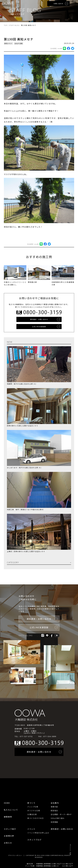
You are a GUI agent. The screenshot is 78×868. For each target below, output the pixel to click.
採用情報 (54, 822)
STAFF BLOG (14, 25)
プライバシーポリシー (15, 855)
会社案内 (55, 803)
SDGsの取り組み (58, 818)
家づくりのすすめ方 (35, 818)
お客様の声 (9, 835)
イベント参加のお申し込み (38, 832)
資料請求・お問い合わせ (62, 829)
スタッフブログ (34, 839)
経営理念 (54, 810)
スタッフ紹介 (10, 829)
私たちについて (11, 810)
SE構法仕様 (32, 814)
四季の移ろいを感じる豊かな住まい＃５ (23, 426)
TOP (6, 25)
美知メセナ (8, 43)
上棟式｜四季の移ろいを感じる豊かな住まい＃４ (26, 551)
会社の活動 (19, 43)
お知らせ (8, 842)
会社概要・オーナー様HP (61, 814)
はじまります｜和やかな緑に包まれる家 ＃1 (24, 468)
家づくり (31, 803)
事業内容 (54, 807)
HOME (7, 803)
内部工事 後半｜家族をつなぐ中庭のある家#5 (25, 509)
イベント (31, 829)
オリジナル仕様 (34, 810)
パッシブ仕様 (33, 807)
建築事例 (8, 817)
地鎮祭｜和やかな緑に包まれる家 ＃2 (22, 384)
